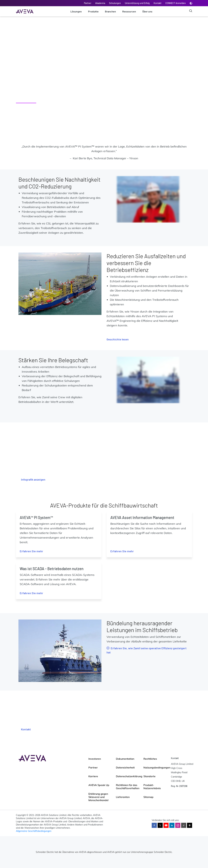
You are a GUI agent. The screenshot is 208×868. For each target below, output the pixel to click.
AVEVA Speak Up (99, 785)
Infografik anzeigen (33, 479)
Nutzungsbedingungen (157, 767)
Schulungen (115, 3)
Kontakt (158, 3)
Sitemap (148, 797)
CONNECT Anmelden (176, 3)
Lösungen (76, 11)
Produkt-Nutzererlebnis (152, 787)
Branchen (110, 11)
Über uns (147, 11)
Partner (88, 3)
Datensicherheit (125, 767)
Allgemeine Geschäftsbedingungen (34, 831)
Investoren (95, 759)
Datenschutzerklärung (129, 776)
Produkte (93, 11)
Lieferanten (123, 797)
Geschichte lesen (118, 339)
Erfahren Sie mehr (31, 551)
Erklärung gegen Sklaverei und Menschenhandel (98, 797)
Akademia (100, 3)
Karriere (93, 776)
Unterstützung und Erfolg (137, 3)
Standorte (149, 776)
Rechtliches (150, 759)
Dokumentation (125, 759)
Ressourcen (129, 11)
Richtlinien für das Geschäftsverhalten (128, 787)
